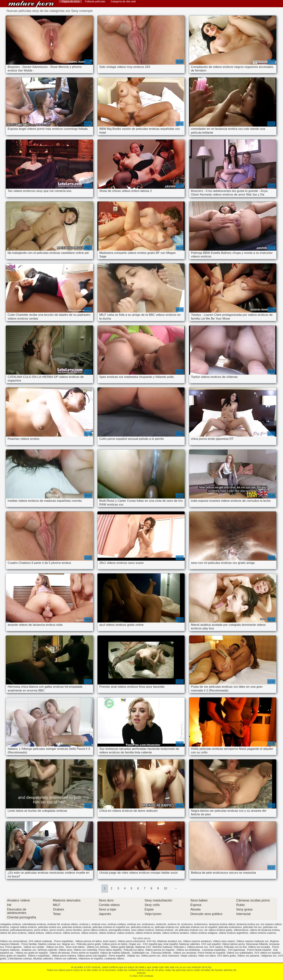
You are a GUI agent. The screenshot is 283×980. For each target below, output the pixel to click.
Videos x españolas (39, 956)
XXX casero (216, 947)
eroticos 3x (174, 924)
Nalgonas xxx (269, 956)
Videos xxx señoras (98, 947)
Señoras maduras (162, 947)
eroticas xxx (134, 924)
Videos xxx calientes (66, 959)
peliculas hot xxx (252, 927)
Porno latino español (110, 950)
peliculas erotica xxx (50, 927)
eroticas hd (53, 924)
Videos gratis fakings (122, 947)
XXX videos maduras (41, 941)
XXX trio (151, 941)
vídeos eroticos (126, 933)
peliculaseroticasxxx (22, 930)
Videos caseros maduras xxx (252, 941)
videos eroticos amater (148, 933)
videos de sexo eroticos (13, 933)
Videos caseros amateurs (197, 941)
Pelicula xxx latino (134, 950)
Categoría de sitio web (123, 1)
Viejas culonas (189, 956)
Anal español (171, 944)
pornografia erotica (119, 930)
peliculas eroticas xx (142, 927)
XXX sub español (211, 944)
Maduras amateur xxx (170, 941)
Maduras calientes (190, 944)
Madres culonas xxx (49, 944)
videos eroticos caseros (263, 933)
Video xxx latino (207, 956)
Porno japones (14, 947)
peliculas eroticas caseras (77, 927)
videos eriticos (36, 933)
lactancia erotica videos (222, 924)
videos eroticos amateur (176, 933)
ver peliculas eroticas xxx (189, 930)
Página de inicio (70, 1)
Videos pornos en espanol (160, 950)
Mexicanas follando (257, 944)
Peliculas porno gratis (89, 944)
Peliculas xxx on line (235, 947)
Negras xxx (69, 944)
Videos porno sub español (92, 956)
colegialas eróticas (10, 924)
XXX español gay (152, 944)
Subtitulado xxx (141, 953)
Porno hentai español (260, 950)
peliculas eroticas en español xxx (111, 927)
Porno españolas (64, 941)
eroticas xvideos (117, 924)
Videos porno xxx (151, 956)
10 (166, 888)
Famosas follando (162, 953)
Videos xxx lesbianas (189, 950)
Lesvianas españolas (214, 950)
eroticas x (85, 924)
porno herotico (74, 930)
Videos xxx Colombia (85, 950)
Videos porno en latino (115, 944)
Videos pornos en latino (88, 941)
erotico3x (161, 924)
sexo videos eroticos (143, 930)
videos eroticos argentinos (233, 933)
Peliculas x (180, 947)
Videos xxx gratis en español (32, 953)
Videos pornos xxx (197, 947)
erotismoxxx (201, 924)
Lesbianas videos (115, 959)
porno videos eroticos (95, 930)
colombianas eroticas (34, 924)
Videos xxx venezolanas (14, 941)
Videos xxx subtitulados (240, 953)
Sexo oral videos (76, 947)
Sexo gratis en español (13, 956)
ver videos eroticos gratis (218, 930)
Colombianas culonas (20, 959)
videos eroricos (71, 933)
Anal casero (110, 941)
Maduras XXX (143, 947)
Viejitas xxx (133, 956)
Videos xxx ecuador (260, 947)
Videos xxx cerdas (34, 947)
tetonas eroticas (165, 930)
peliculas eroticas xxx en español (199, 927)
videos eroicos (53, 933)
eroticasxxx (148, 924)
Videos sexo (65, 950)
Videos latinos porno (233, 944)
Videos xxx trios (55, 947)
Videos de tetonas (60, 953)
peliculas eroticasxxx (230, 927)
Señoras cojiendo (47, 950)
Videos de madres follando (115, 953)
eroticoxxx (187, 924)
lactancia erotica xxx (248, 924)
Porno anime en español (85, 953)
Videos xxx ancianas (185, 953)
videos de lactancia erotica (265, 930)
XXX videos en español (268, 953)
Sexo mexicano (170, 956)
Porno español (117, 956)
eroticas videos (70, 924)
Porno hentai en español (212, 953)
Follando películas (95, 1)
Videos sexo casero (224, 941)
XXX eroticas (31, 4)
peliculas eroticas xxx (167, 927)
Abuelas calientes (43, 959)
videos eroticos (107, 933)
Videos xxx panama (249, 956)
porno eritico (41, 930)
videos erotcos (89, 933)
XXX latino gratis (227, 956)
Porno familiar (29, 944)
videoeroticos (241, 930)
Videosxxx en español (91, 959)
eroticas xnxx (99, 924)
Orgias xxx (135, 944)
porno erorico (57, 930)
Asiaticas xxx (29, 950)
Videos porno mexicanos (131, 941)
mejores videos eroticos (24, 927)
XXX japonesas (237, 950)
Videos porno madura (64, 956)
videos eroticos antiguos (204, 933)
